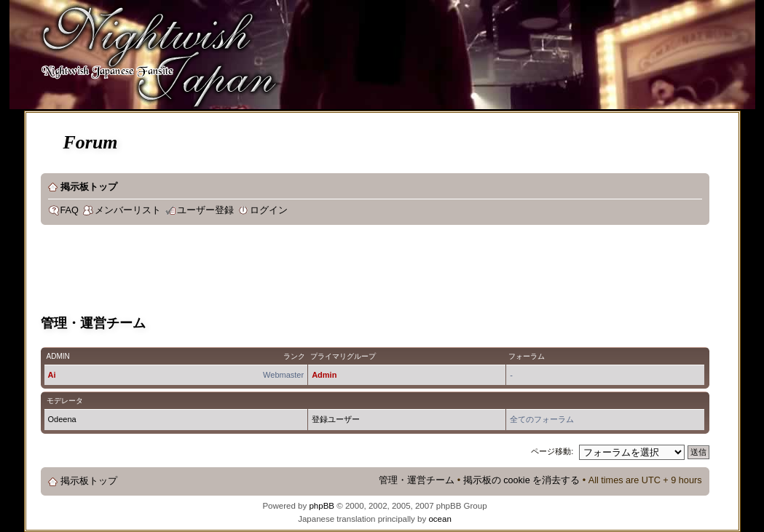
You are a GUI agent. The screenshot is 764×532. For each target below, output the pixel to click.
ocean (440, 519)
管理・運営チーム (417, 480)
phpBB (322, 506)
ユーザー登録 (205, 210)
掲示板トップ (89, 187)
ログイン (269, 210)
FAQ (70, 210)
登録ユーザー (336, 419)
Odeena (62, 419)
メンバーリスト (128, 210)
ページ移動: (552, 451)
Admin (324, 375)
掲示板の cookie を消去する (522, 480)
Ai (52, 375)
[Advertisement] (306, 272)
